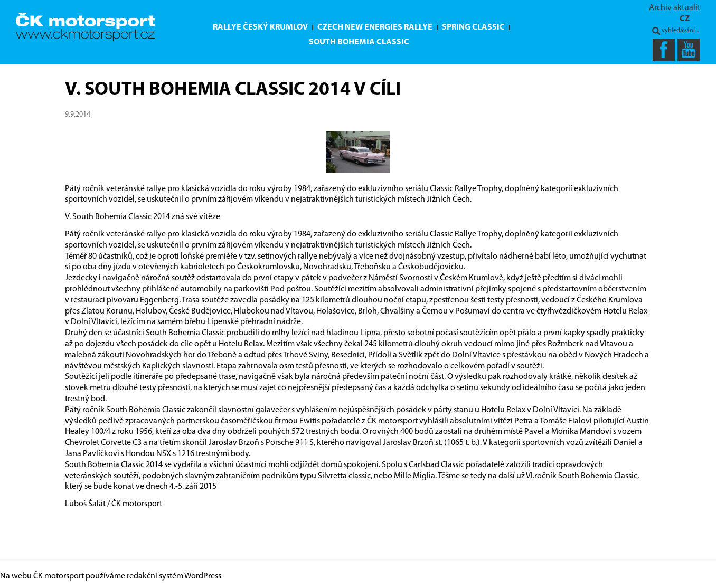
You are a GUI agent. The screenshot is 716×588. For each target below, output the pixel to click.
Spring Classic (473, 27)
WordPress (203, 576)
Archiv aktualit (675, 8)
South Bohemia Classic (359, 42)
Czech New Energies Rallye (375, 27)
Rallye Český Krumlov (260, 27)
